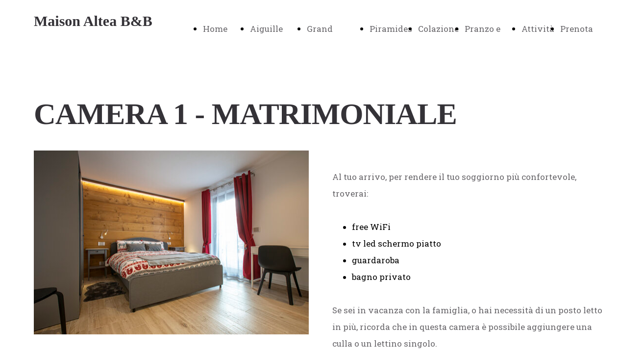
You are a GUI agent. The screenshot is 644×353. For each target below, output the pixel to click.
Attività (538, 29)
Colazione (438, 29)
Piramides (391, 29)
